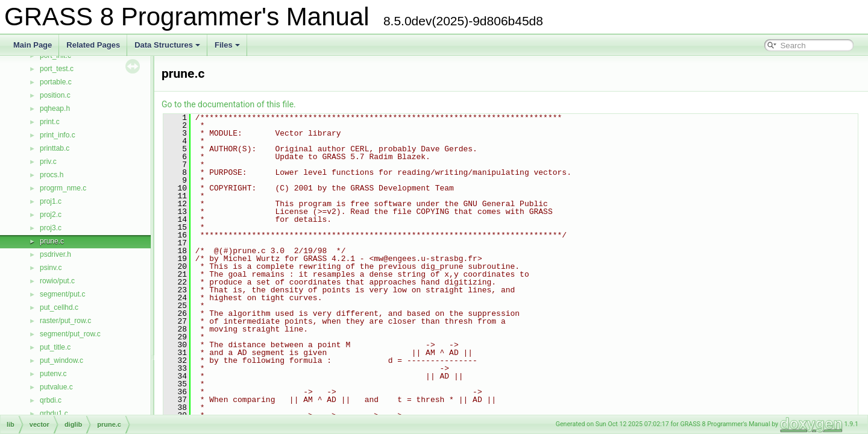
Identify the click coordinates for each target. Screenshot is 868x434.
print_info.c (58, 135)
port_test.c (57, 69)
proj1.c (51, 201)
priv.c (48, 162)
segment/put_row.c (70, 334)
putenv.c (53, 374)
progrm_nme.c (63, 188)
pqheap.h (55, 108)
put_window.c (61, 360)
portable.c (56, 82)
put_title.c (55, 347)
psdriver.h (55, 254)
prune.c (52, 241)
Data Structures (167, 45)
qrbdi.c (51, 400)
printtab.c (55, 148)
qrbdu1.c (54, 414)
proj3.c (51, 228)
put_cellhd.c (59, 307)
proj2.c (51, 215)
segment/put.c (62, 294)
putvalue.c (56, 387)
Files (227, 45)
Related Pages (93, 45)
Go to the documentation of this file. (229, 104)
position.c (55, 95)
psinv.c (51, 268)
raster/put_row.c (65, 321)
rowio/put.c (57, 281)
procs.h (52, 175)
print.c (50, 122)
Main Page (33, 45)
